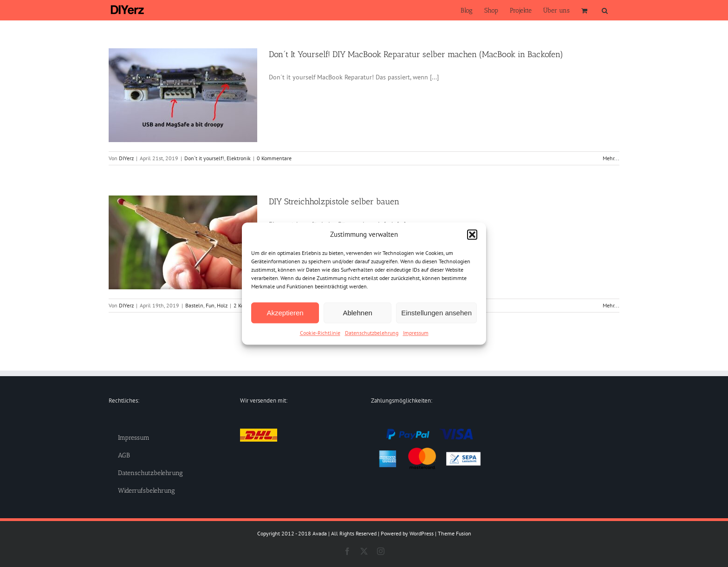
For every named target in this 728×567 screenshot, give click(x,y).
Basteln (194, 305)
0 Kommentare (274, 158)
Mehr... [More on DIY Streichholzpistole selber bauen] (611, 305)
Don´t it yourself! (204, 158)
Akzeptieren (285, 313)
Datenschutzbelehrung (372, 333)
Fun (210, 305)
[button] (472, 235)
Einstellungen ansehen (436, 313)
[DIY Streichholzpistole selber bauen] (183, 242)
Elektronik (239, 158)
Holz (222, 305)
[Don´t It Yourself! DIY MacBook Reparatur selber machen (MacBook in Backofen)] (183, 95)
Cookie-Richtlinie (320, 333)
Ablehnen (357, 313)
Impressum (416, 333)
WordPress (422, 533)
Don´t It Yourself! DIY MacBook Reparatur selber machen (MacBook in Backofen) (416, 54)
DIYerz (126, 158)
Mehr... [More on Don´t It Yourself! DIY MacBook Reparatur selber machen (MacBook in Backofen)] (611, 158)
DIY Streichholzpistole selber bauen (334, 202)
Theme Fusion (455, 533)
